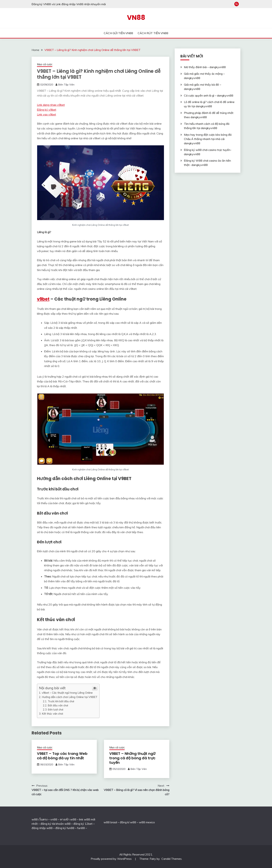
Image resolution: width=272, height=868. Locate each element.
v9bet (43, 299)
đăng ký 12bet (83, 824)
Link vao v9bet (47, 114)
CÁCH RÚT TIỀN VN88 (153, 33)
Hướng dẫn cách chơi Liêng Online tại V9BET (70, 697)
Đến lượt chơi (56, 710)
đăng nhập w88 (42, 828)
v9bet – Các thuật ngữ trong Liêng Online (67, 693)
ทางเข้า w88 (68, 819)
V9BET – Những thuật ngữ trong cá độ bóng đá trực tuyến (132, 758)
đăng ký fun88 (65, 828)
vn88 (54, 819)
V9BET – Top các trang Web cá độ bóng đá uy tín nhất (62, 756)
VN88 (136, 18)
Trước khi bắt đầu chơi (61, 701)
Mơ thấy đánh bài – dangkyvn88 (205, 67)
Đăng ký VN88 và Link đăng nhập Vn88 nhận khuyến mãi (69, 4)
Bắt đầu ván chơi (58, 705)
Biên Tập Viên (66, 85)
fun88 (81, 828)
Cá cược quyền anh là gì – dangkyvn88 (209, 95)
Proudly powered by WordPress (112, 859)
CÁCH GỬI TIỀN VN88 (118, 33)
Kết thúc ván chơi (52, 714)
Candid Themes (172, 859)
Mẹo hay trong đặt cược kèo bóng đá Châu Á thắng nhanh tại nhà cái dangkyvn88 (208, 139)
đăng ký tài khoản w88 (56, 824)
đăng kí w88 (128, 822)
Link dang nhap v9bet (51, 105)
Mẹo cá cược (45, 64)
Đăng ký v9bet (47, 110)
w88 (107, 822)
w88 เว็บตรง (40, 819)
